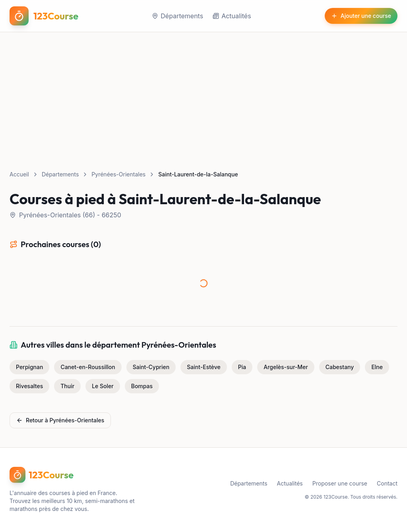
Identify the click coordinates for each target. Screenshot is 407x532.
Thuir (67, 386)
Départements (177, 16)
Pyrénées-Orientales (118, 174)
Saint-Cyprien (151, 367)
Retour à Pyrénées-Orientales (60, 420)
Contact (387, 483)
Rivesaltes (29, 386)
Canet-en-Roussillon (88, 367)
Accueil (19, 174)
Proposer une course (340, 483)
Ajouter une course (361, 16)
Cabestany (340, 367)
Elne (377, 367)
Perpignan (29, 367)
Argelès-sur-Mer (286, 367)
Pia (242, 367)
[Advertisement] (203, 92)
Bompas (142, 386)
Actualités (232, 16)
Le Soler (103, 386)
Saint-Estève (204, 367)
